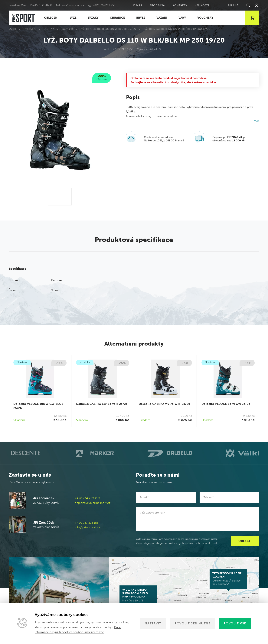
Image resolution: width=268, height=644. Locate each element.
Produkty (30, 29)
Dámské (67, 29)
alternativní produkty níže (168, 82)
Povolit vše (235, 623)
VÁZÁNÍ (162, 18)
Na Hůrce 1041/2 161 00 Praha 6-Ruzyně (138, 597)
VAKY (182, 18)
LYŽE (73, 18)
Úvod (12, 29)
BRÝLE (141, 18)
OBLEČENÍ (51, 18)
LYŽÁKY (93, 18)
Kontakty (180, 5)
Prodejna (157, 5)
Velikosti (202, 5)
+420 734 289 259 (104, 5)
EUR (229, 5)
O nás (138, 5)
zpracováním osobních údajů (200, 539)
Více (257, 121)
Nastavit (153, 623)
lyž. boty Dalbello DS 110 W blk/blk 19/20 (108, 29)
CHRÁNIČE (117, 18)
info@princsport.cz (73, 5)
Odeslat (245, 541)
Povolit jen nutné (192, 623)
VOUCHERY (205, 18)
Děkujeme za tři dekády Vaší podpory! (228, 579)
